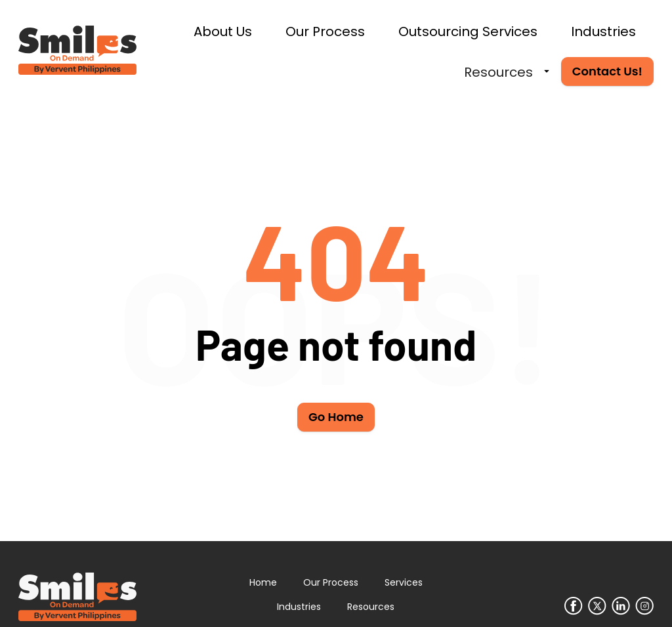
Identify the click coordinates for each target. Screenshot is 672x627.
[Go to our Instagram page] (644, 606)
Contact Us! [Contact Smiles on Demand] (607, 71)
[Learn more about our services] (469, 31)
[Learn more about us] (224, 31)
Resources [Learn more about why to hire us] (371, 607)
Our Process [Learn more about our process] (331, 582)
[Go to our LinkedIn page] (621, 606)
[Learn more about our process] (326, 31)
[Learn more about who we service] (604, 31)
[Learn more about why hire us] (499, 71)
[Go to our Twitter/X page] (597, 606)
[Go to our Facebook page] (574, 606)
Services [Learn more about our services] (404, 582)
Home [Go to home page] (263, 582)
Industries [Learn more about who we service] (299, 607)
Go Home (336, 417)
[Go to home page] (77, 51)
